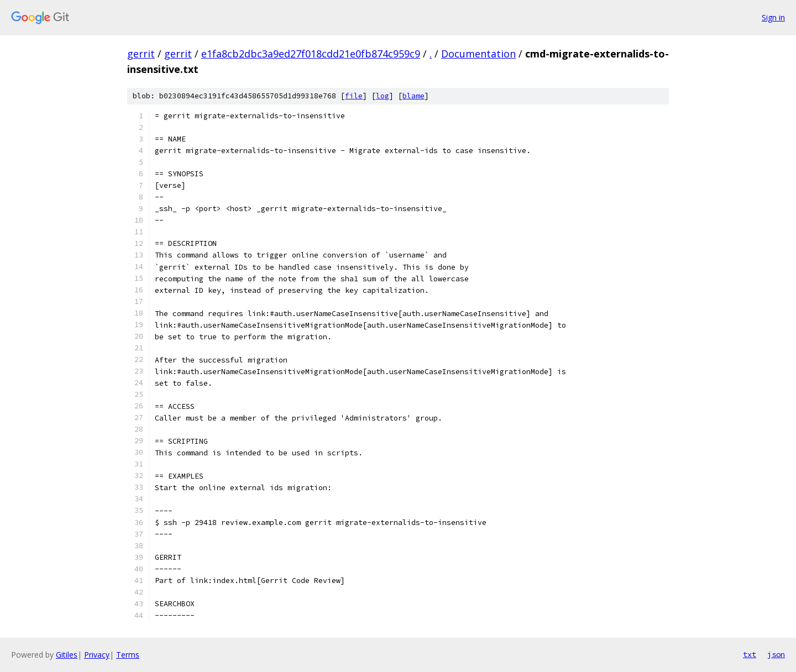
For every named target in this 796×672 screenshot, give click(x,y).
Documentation (478, 54)
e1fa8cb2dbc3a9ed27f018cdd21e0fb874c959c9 (311, 54)
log (383, 96)
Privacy (97, 655)
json (776, 654)
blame (413, 96)
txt (750, 654)
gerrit (141, 54)
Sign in (773, 17)
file (354, 96)
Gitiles (67, 655)
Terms (128, 655)
